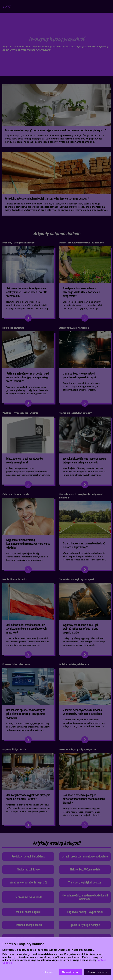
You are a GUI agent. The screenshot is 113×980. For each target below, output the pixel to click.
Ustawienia (48, 972)
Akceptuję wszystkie (97, 972)
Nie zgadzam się (70, 972)
